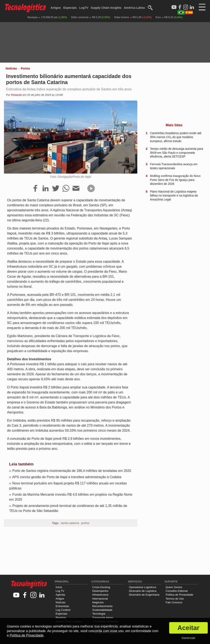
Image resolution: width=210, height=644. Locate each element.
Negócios (98, 602)
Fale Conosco (174, 602)
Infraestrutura (100, 595)
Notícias (11, 68)
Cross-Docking (101, 587)
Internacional (100, 599)
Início (59, 587)
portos (85, 523)
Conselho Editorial (177, 591)
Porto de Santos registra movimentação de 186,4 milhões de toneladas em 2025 (72, 471)
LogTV (84, 8)
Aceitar (188, 628)
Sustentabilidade (102, 610)
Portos (25, 68)
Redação (16, 95)
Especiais (70, 8)
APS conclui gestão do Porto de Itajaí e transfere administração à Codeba (67, 477)
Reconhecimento (102, 606)
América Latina (134, 8)
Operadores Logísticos (143, 587)
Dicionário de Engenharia (144, 595)
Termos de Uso (175, 599)
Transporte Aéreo (103, 618)
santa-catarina (70, 523)
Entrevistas (62, 606)
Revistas (61, 618)
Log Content (63, 610)
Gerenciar (188, 638)
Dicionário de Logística (143, 591)
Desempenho (100, 591)
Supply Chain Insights (106, 8)
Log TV (60, 591)
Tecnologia (99, 614)
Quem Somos (174, 587)
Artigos (56, 8)
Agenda (60, 595)
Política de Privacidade (179, 595)
